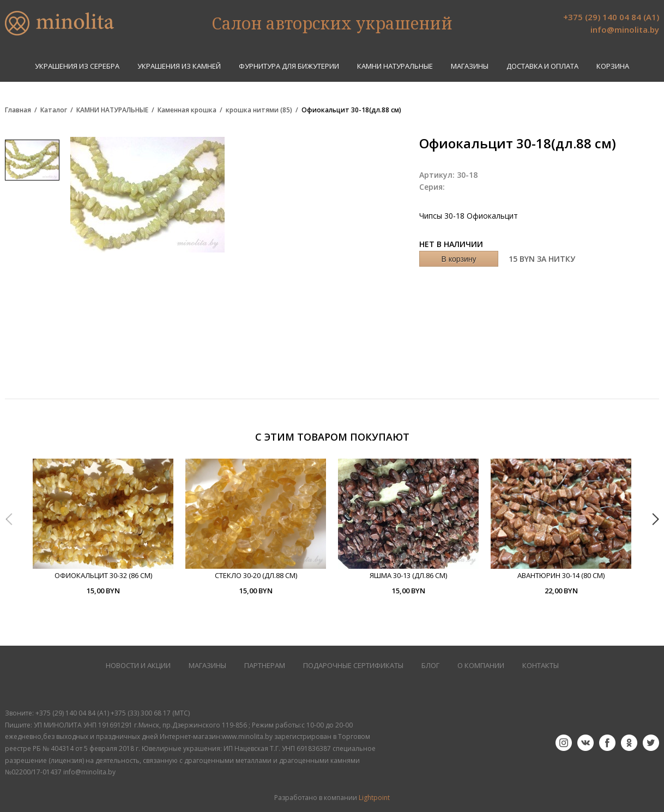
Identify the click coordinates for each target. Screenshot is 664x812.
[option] (103, 527)
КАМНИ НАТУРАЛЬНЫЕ (395, 66)
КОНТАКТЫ (541, 666)
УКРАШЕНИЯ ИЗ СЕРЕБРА (77, 66)
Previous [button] (9, 519)
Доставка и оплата (542, 66)
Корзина (613, 66)
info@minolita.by (625, 29)
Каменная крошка (187, 110)
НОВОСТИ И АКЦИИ (138, 666)
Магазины (470, 66)
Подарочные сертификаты (353, 666)
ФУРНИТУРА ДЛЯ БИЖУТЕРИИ (289, 66)
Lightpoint (374, 798)
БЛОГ (430, 666)
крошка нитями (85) (259, 110)
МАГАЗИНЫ (207, 666)
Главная (18, 110)
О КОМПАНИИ (481, 666)
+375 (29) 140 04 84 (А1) (611, 17)
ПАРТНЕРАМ (265, 666)
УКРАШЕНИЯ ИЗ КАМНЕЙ (179, 66)
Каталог (54, 110)
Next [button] (655, 519)
